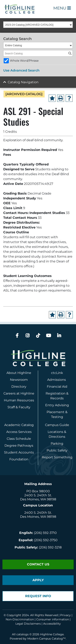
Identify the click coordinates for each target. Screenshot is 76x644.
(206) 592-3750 (46, 540)
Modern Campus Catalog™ (47, 639)
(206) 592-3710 (45, 533)
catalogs (22, 634)
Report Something (57, 457)
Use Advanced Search (21, 70)
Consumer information (53, 619)
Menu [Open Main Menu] (62, 8)
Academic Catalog (19, 425)
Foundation (19, 459)
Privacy (65, 615)
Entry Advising (57, 405)
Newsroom (19, 380)
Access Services (19, 432)
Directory (19, 387)
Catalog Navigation (23, 82)
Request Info (38, 596)
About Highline (19, 373)
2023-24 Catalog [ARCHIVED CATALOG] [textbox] (29, 25)
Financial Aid (57, 387)
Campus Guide (57, 425)
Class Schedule (19, 439)
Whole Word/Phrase (24, 61)
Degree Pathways (19, 446)
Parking (57, 444)
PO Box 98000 (38, 491)
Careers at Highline (19, 393)
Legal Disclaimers (28, 624)
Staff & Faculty (19, 407)
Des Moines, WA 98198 (38, 499)
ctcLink (57, 373)
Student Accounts (19, 452)
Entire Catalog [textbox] (14, 45)
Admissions (57, 380)
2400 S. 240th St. (38, 495)
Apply (38, 580)
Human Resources (19, 400)
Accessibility (52, 624)
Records (57, 398)
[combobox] (38, 25)
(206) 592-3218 (50, 547)
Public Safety (57, 450)
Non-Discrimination (20, 619)
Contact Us (38, 564)
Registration (56, 393)
